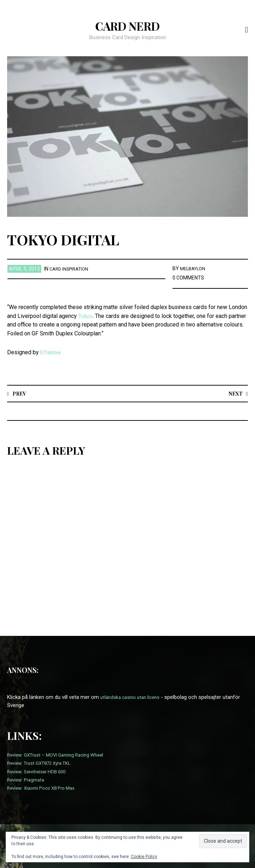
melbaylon (194, 268)
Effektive (52, 352)
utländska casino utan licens (133, 697)
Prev (20, 393)
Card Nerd (128, 25)
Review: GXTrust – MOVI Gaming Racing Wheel (61, 755)
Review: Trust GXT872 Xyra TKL (44, 763)
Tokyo (86, 316)
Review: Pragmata (28, 780)
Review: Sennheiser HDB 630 (40, 772)
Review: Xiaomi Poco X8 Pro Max (46, 788)
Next (234, 393)
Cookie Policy (144, 857)
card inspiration (71, 269)
